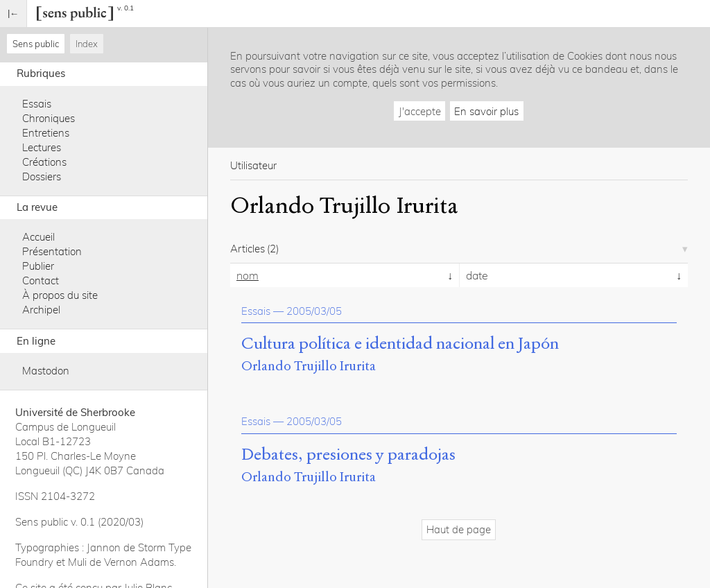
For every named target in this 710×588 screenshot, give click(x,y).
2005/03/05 (314, 311)
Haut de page (459, 529)
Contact (41, 280)
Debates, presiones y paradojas (348, 455)
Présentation (52, 251)
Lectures (42, 147)
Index (87, 44)
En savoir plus (486, 111)
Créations (44, 162)
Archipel (41, 310)
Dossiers (42, 176)
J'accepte (420, 111)
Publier (38, 266)
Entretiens (46, 133)
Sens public (36, 44)
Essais (37, 104)
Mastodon (46, 371)
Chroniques (49, 118)
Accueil (38, 237)
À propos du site (60, 295)
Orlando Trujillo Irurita (309, 366)
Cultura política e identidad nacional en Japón (400, 344)
